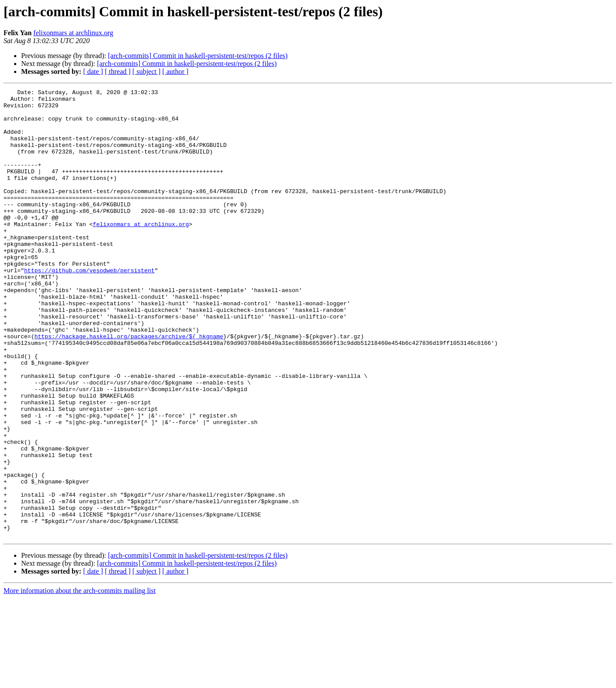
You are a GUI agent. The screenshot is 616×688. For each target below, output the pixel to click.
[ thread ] (118, 71)
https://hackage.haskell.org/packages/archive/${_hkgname (129, 386)
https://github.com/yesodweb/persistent (89, 307)
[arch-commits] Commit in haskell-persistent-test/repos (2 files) (198, 56)
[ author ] (176, 71)
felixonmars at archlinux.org (73, 33)
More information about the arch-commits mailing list (80, 680)
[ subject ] (147, 71)
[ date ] (93, 71)
